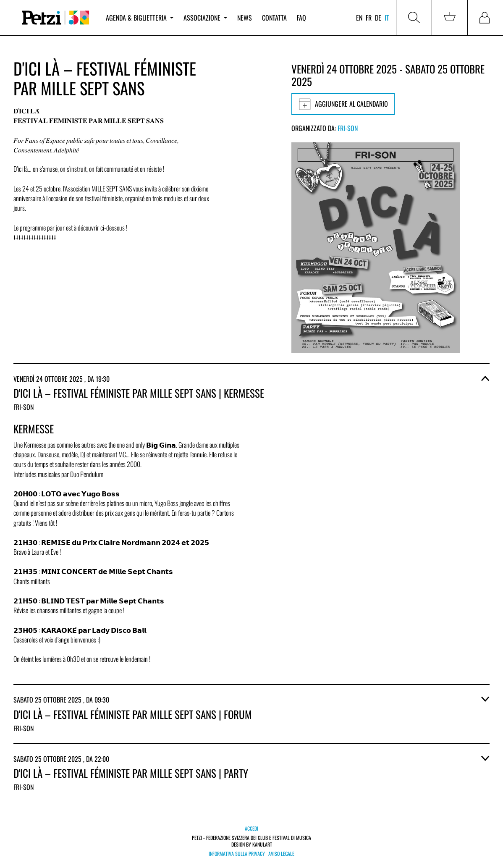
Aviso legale (281, 854)
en (359, 18)
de (378, 18)
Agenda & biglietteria (140, 18)
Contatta (274, 18)
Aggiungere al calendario (343, 104)
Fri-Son (348, 128)
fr (369, 18)
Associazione (205, 18)
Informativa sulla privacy (237, 854)
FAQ (301, 18)
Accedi (251, 828)
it (387, 18)
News (245, 18)
